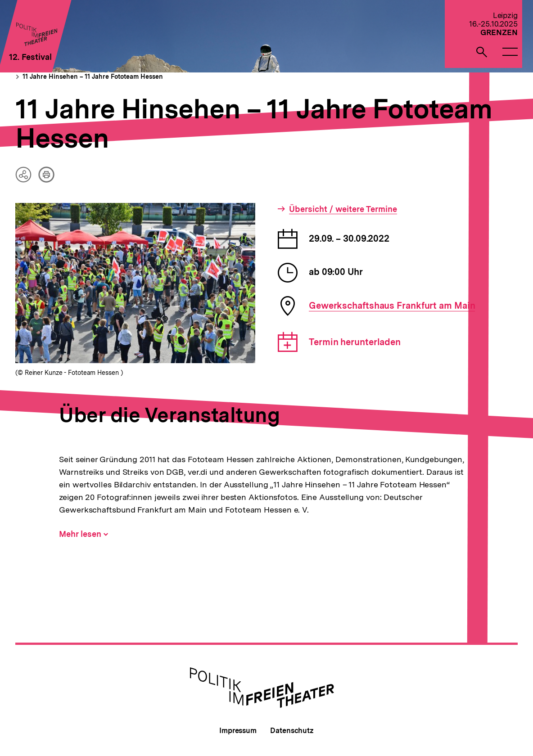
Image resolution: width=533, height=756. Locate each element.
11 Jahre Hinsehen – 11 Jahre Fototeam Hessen (93, 76)
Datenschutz (292, 731)
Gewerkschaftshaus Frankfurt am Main (392, 306)
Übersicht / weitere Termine (343, 209)
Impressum (238, 731)
